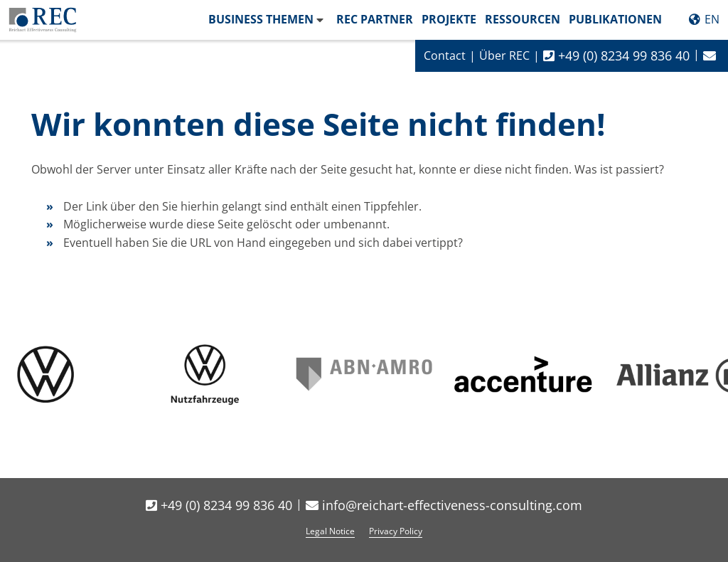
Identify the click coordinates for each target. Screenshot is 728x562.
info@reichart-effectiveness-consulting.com (444, 505)
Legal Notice (330, 531)
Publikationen (615, 19)
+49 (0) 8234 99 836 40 (616, 55)
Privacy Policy (396, 531)
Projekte (449, 19)
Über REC (504, 55)
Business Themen (261, 19)
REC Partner (375, 19)
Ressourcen (523, 19)
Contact (445, 55)
